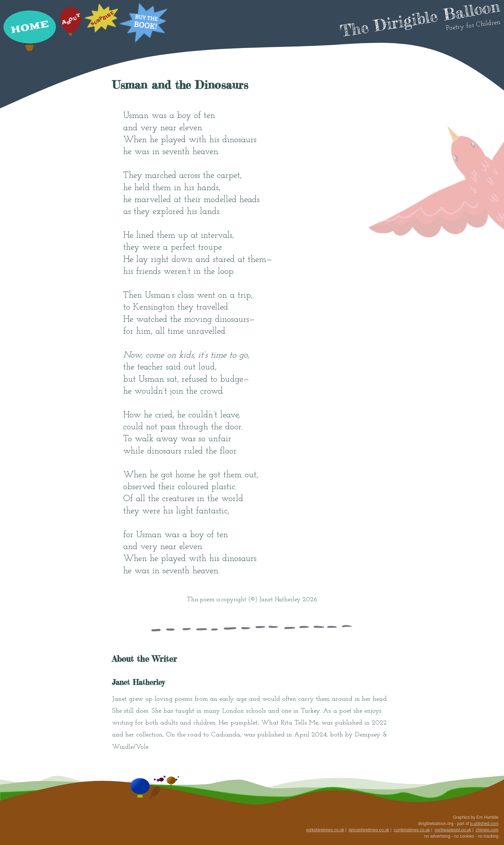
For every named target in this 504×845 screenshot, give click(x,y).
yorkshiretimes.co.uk (325, 830)
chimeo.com (487, 830)
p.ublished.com (484, 824)
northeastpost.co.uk (453, 830)
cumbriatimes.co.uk (412, 830)
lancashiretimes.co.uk (369, 830)
